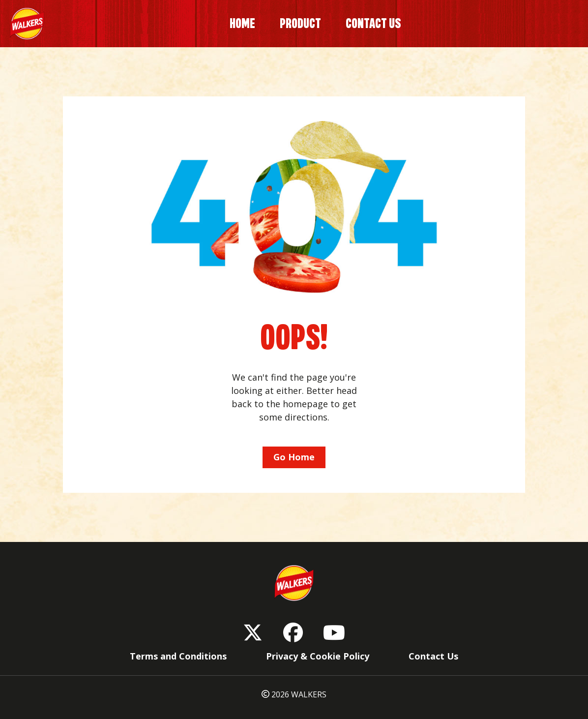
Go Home (294, 457)
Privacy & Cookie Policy (318, 656)
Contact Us (433, 656)
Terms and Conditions (178, 656)
